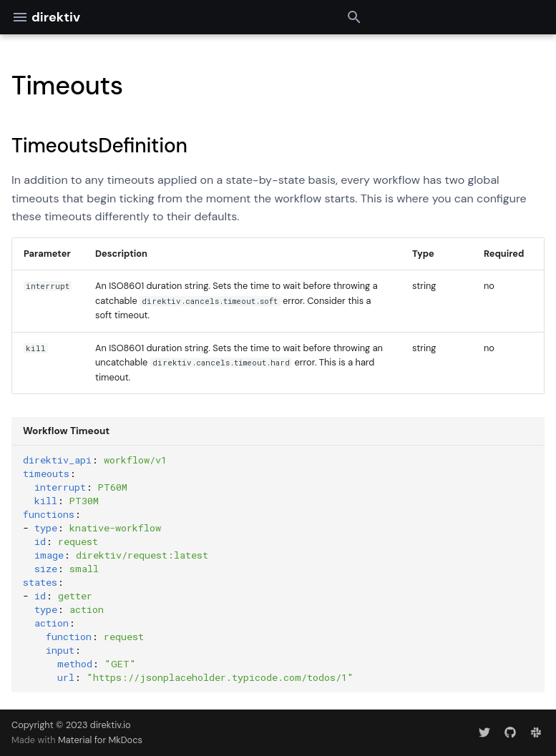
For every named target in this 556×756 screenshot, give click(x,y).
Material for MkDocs (100, 740)
